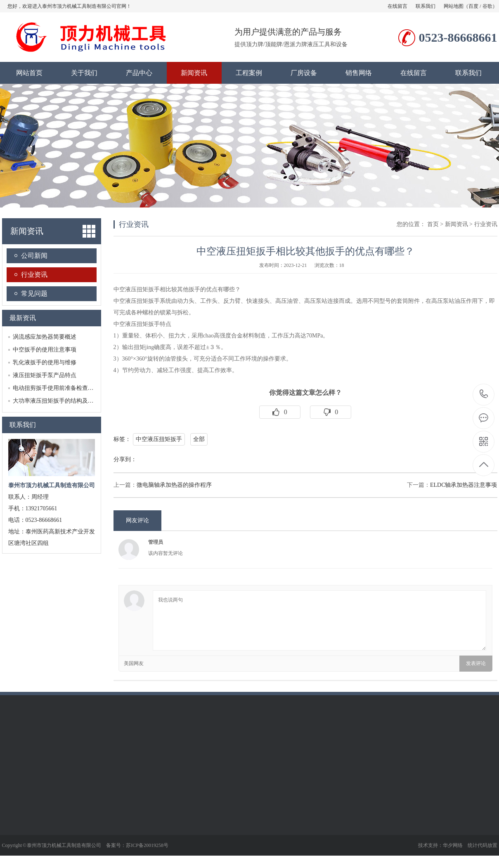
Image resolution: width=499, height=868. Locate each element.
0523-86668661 (484, 395)
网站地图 (454, 6)
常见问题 (34, 294)
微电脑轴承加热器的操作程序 (174, 485)
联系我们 (426, 6)
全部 (199, 439)
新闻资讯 (194, 73)
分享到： (125, 459)
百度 (473, 6)
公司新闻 (34, 256)
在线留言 (397, 6)
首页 (433, 224)
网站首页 (29, 73)
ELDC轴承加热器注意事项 (464, 485)
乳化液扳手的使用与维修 (45, 362)
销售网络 (359, 73)
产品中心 (139, 73)
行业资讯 (34, 275)
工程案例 (249, 73)
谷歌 (487, 6)
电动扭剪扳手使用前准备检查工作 (56, 388)
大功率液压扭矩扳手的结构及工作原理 (62, 401)
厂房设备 (304, 73)
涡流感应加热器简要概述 (45, 337)
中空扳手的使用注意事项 (45, 350)
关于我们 (84, 73)
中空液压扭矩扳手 (159, 439)
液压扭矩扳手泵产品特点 (45, 375)
